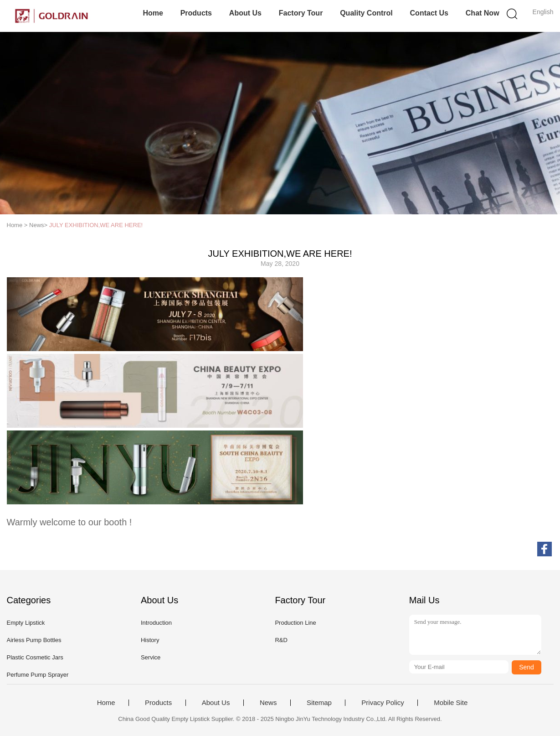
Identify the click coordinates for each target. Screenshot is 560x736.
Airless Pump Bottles (34, 640)
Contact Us (429, 13)
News (268, 703)
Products (196, 13)
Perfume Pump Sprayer (38, 675)
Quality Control (366, 13)
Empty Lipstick (26, 623)
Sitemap (319, 703)
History (150, 640)
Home (153, 13)
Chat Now (483, 13)
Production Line (295, 623)
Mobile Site (451, 703)
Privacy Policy (383, 703)
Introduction (156, 623)
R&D (281, 640)
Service (151, 657)
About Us (245, 13)
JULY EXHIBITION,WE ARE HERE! (96, 225)
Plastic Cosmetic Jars (35, 657)
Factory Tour (301, 13)
